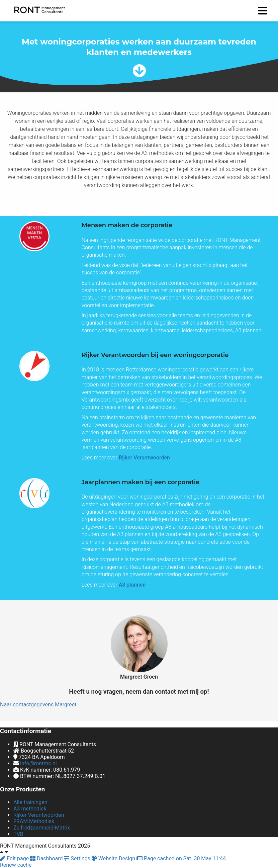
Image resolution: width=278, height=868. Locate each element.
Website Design (114, 858)
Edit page (15, 858)
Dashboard (47, 858)
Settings (78, 858)
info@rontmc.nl (38, 763)
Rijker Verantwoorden (144, 458)
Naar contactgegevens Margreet (38, 705)
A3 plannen (132, 585)
